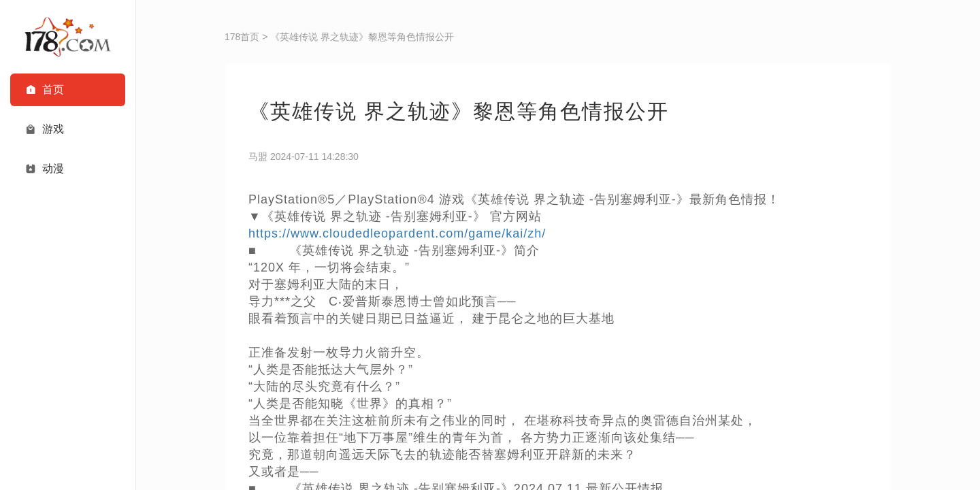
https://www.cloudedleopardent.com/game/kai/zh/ (397, 233)
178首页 (242, 37)
